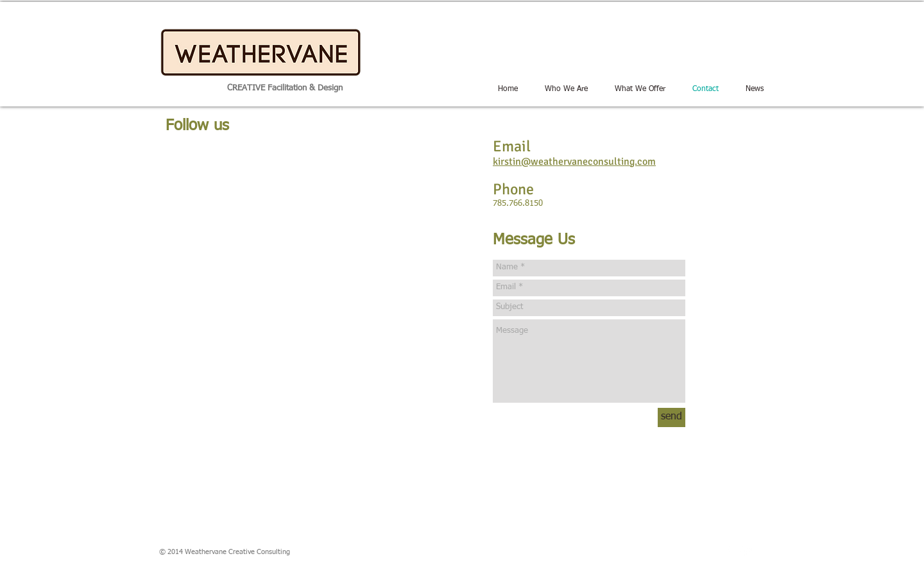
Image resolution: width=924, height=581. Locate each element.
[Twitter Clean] (747, 552)
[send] (672, 417)
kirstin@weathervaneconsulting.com (574, 162)
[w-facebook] (728, 552)
